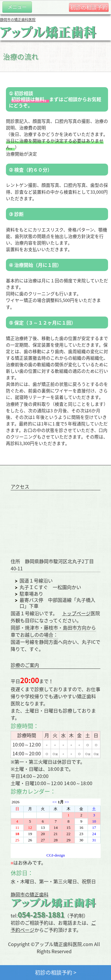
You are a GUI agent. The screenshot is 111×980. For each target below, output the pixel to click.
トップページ (76, 613)
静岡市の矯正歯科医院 (18, 20)
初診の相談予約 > (56, 972)
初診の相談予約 (89, 7)
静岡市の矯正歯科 (30, 894)
